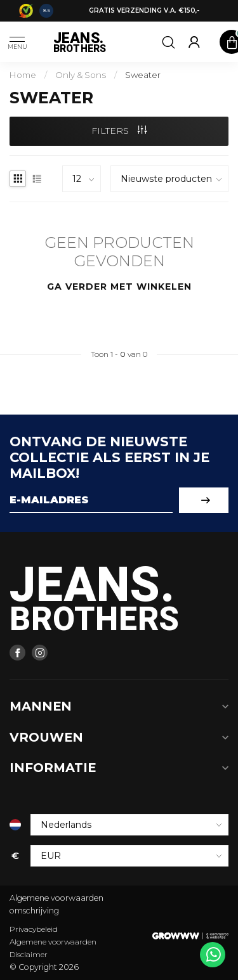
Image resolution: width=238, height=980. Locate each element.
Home (23, 75)
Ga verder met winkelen (119, 287)
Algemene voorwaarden (53, 942)
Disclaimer (29, 954)
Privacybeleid (34, 929)
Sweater (143, 75)
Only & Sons (81, 75)
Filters (119, 131)
